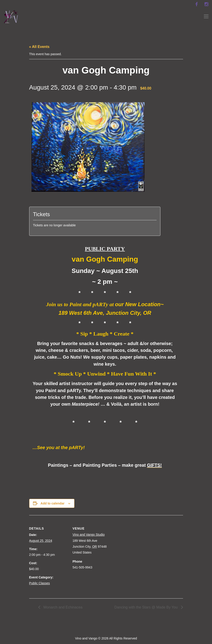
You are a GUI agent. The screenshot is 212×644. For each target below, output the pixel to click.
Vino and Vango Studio (89, 535)
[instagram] (206, 4)
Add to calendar (52, 503)
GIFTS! (155, 465)
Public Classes (40, 583)
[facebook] (196, 4)
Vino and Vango (86, 638)
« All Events (39, 47)
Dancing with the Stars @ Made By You (147, 607)
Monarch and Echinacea (63, 607)
